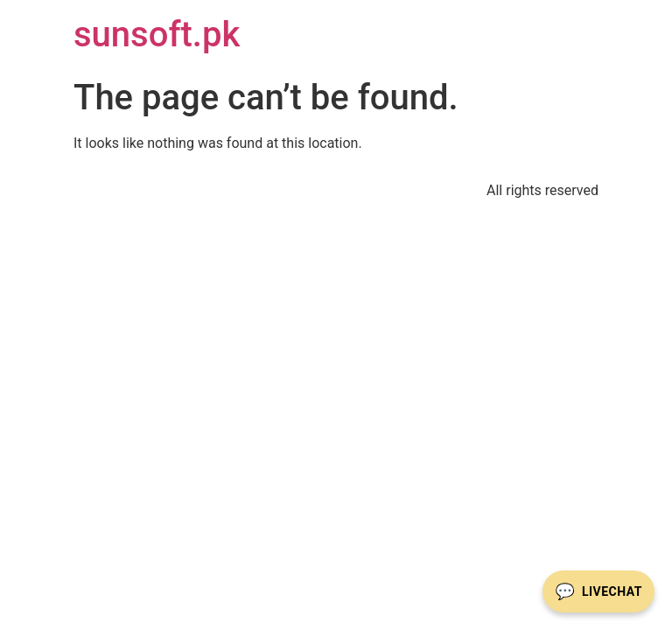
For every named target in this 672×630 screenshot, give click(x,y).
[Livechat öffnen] (598, 591)
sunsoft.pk (157, 35)
